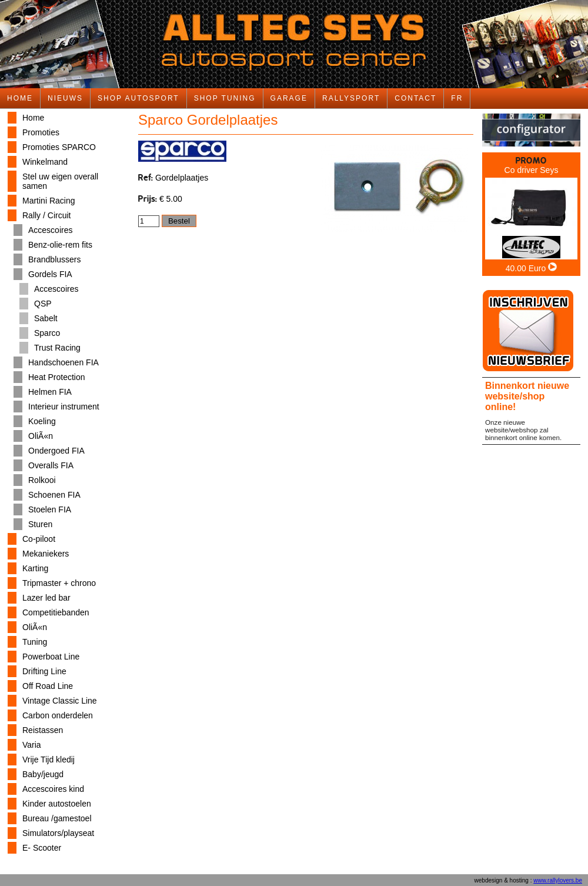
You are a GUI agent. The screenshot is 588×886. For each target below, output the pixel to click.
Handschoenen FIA (64, 362)
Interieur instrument (64, 407)
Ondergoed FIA (56, 451)
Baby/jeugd (43, 774)
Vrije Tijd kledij (49, 760)
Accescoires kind (53, 789)
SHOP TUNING (225, 98)
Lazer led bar (46, 598)
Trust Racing (57, 348)
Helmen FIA (50, 392)
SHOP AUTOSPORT (138, 98)
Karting (35, 568)
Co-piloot (39, 539)
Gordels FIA (50, 274)
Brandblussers (55, 259)
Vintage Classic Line (60, 701)
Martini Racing (49, 201)
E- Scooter (42, 848)
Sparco (47, 333)
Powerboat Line (51, 657)
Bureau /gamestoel (57, 818)
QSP (43, 304)
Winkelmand (45, 162)
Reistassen (43, 730)
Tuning (35, 642)
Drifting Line (44, 671)
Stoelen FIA (50, 509)
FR (457, 98)
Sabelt (46, 318)
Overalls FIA (51, 465)
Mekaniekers (46, 554)
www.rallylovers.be (558, 880)
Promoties (41, 132)
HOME (20, 98)
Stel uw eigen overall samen (60, 181)
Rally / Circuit (46, 215)
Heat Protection (57, 377)
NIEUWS (65, 98)
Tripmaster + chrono (59, 583)
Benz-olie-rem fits (60, 245)
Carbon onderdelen (58, 715)
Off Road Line (48, 686)
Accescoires (50, 230)
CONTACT (415, 98)
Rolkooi (42, 480)
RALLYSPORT (351, 98)
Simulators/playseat (58, 833)
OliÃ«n (41, 436)
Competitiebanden (56, 612)
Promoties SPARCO (59, 147)
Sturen (40, 524)
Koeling (42, 421)
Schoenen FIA (54, 495)
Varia (32, 745)
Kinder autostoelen (57, 804)
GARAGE (289, 98)
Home (33, 118)
